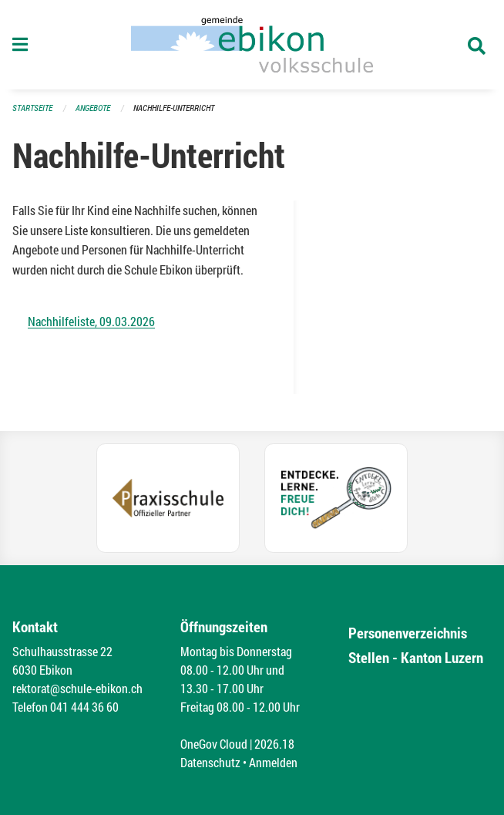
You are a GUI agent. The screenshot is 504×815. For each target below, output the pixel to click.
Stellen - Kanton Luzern (416, 657)
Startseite (32, 108)
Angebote (93, 108)
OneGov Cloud (214, 744)
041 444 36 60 (84, 707)
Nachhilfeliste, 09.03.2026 (91, 321)
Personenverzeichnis (408, 633)
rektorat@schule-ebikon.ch (77, 688)
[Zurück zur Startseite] (252, 45)
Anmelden (273, 762)
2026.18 (274, 744)
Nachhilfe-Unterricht (174, 108)
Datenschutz (210, 762)
